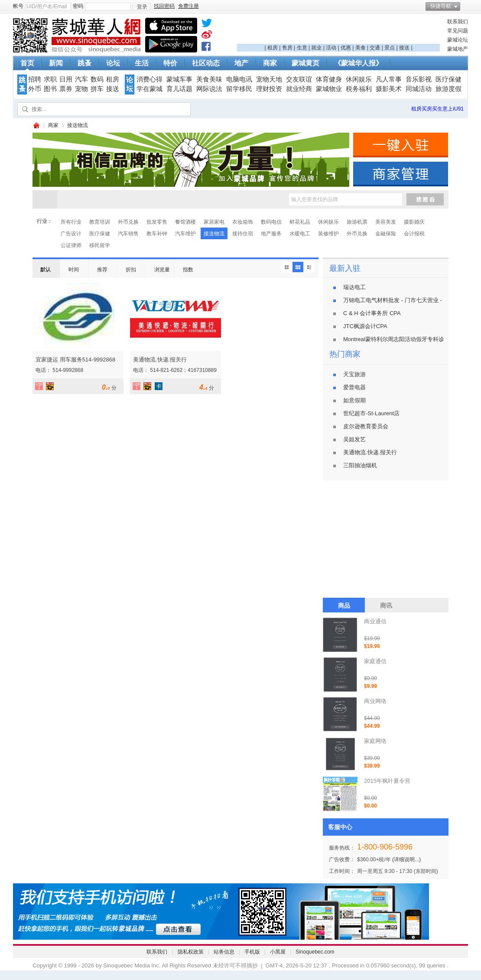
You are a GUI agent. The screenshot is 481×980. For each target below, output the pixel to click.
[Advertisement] (338, 31)
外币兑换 (128, 222)
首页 (27, 63)
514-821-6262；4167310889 (183, 370)
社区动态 (206, 63)
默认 (45, 270)
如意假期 (354, 400)
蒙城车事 (179, 79)
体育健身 (329, 79)
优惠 (346, 48)
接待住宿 (243, 234)
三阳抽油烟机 (360, 465)
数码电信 (271, 222)
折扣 (131, 270)
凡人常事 (389, 79)
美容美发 (386, 222)
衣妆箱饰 (243, 222)
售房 (287, 48)
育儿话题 (179, 89)
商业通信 (375, 621)
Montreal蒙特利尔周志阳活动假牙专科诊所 (396, 339)
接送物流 (214, 234)
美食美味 (209, 79)
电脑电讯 (239, 79)
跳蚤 (84, 63)
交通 (375, 48)
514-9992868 (68, 370)
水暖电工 (300, 234)
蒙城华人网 (36, 125)
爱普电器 (354, 387)
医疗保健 (448, 79)
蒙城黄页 (305, 63)
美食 (361, 48)
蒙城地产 (458, 49)
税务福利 (359, 89)
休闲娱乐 (359, 79)
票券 (66, 89)
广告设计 (71, 234)
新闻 (56, 63)
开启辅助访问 (466, 6)
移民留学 (100, 245)
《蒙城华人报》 (358, 63)
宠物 (81, 89)
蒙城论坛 (458, 40)
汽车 (81, 79)
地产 (241, 63)
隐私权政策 (191, 952)
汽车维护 (185, 234)
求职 (50, 79)
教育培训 (100, 222)
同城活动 (419, 89)
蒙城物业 (329, 89)
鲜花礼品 (300, 222)
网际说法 (209, 89)
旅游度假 (448, 89)
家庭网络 (375, 741)
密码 (78, 6)
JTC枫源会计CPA (365, 326)
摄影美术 (389, 89)
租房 (273, 48)
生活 (142, 63)
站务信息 (224, 952)
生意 (302, 48)
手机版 (252, 952)
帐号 (18, 6)
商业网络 (375, 701)
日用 (66, 79)
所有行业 (71, 222)
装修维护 (328, 234)
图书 (50, 89)
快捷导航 (441, 6)
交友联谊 (299, 79)
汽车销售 (128, 234)
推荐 (102, 270)
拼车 (97, 89)
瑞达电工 (354, 287)
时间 (74, 270)
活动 (331, 48)
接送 (404, 48)
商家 (270, 63)
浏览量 (162, 270)
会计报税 (414, 234)
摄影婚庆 (414, 222)
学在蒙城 (149, 89)
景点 (390, 48)
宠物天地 (269, 79)
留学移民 (239, 89)
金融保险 (386, 234)
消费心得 (149, 79)
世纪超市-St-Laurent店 (371, 413)
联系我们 (458, 22)
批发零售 (157, 222)
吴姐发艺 (354, 439)
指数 (188, 270)
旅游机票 (357, 222)
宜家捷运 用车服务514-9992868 (75, 360)
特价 (170, 63)
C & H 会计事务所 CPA (372, 313)
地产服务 (271, 234)
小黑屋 (278, 952)
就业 (316, 48)
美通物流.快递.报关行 (160, 360)
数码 (97, 79)
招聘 (35, 79)
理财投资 (269, 89)
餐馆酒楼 (185, 222)
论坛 (113, 63)
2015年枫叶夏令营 (387, 781)
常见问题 (458, 31)
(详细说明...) (406, 860)
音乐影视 (419, 79)
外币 (35, 89)
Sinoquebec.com (315, 952)
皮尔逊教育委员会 (366, 426)
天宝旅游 (354, 374)
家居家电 (214, 222)
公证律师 (71, 245)
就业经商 (299, 89)
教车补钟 (157, 234)
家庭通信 (375, 661)
